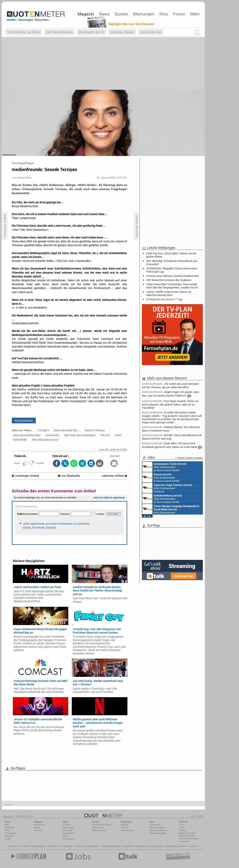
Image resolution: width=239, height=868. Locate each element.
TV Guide (104, 846)
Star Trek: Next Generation (80, 435)
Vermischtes (68, 827)
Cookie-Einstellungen (189, 838)
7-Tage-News (11, 833)
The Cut (105, 435)
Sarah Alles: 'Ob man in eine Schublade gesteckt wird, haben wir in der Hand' (172, 446)
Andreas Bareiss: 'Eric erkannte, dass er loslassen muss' (171, 429)
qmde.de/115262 (118, 449)
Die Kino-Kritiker (157, 827)
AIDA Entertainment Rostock (171, 509)
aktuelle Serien (142, 846)
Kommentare (24, 420)
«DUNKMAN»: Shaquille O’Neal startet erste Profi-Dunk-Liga (172, 270)
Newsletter (9, 827)
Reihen (37, 827)
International (69, 833)
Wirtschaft (67, 830)
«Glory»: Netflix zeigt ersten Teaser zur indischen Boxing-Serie (169, 293)
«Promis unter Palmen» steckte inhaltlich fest (173, 276)
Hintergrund (39, 825)
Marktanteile (98, 827)
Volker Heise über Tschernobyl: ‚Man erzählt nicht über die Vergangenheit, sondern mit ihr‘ (172, 286)
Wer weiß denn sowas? (45, 440)
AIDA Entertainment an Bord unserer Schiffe (164, 467)
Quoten (121, 14)
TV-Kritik (125, 827)
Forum (179, 14)
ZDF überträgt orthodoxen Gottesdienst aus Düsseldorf (172, 262)
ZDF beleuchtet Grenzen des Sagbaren (169, 280)
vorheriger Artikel (25, 476)
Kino (164, 14)
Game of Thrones (95, 430)
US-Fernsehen (69, 839)
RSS (7, 825)
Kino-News (155, 825)
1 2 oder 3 (43, 430)
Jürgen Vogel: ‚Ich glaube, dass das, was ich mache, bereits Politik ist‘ (171, 394)
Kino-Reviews (127, 830)
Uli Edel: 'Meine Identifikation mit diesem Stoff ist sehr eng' (172, 437)
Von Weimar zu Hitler (24, 32)
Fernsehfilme (128, 846)
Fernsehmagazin (38, 846)
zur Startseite (69, 476)
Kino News (14, 846)
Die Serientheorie (59, 32)
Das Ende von (151, 32)
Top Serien (193, 846)
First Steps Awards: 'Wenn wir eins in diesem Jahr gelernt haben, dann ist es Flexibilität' (170, 404)
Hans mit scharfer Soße (27, 435)
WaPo (118, 435)
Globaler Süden (122, 32)
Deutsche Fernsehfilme (176, 846)
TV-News (67, 825)
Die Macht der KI (91, 32)
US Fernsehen (66, 846)
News (104, 14)
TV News (78, 846)
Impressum (184, 841)
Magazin (86, 14)
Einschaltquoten (91, 846)
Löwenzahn (52, 435)
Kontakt (182, 830)
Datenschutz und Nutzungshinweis (187, 834)
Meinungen (144, 14)
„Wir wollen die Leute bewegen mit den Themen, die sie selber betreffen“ (170, 385)
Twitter (8, 839)
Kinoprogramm (157, 846)
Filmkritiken (53, 846)
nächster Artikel (114, 476)
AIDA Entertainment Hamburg (167, 488)
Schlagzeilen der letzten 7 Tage (164, 299)
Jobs (181, 827)
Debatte (124, 825)
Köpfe (65, 836)
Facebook (9, 836)
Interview (38, 830)
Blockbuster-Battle (158, 833)
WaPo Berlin (20, 440)
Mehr (195, 14)
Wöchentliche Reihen (102, 825)
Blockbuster (115, 846)
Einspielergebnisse (159, 830)
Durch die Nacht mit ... (67, 430)
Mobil (7, 830)
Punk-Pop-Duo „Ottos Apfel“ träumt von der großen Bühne (171, 255)
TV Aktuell (24, 846)
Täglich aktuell (99, 830)
